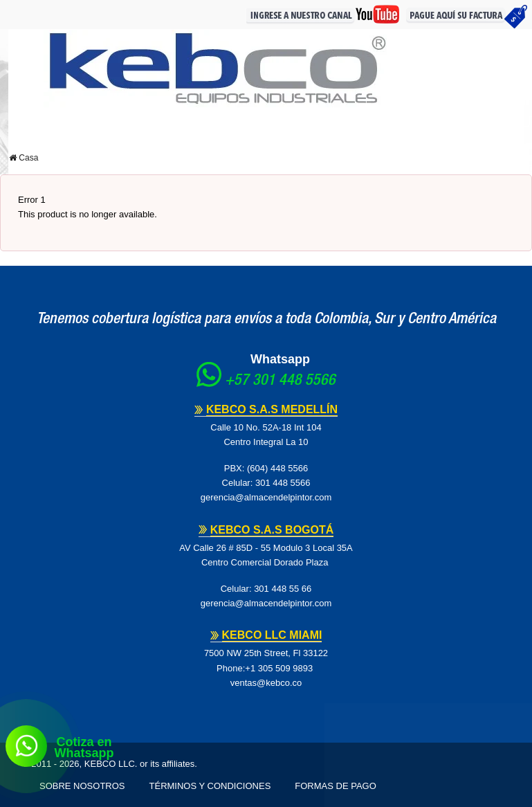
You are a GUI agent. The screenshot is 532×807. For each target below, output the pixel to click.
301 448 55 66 (283, 589)
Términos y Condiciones (210, 786)
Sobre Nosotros (82, 786)
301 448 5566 (283, 483)
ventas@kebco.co (266, 683)
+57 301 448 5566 (280, 381)
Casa (24, 158)
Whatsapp (280, 359)
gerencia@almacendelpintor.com (266, 497)
